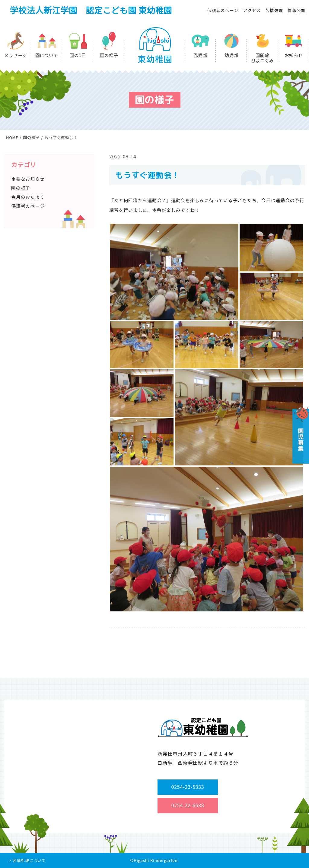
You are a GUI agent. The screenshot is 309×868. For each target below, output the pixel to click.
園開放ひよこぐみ (262, 58)
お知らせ (294, 55)
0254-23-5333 (188, 787)
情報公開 (296, 10)
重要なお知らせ (28, 179)
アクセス (252, 10)
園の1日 (78, 55)
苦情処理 (274, 10)
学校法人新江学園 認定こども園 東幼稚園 (91, 10)
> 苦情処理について (27, 860)
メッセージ (16, 55)
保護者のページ (223, 10)
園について (47, 55)
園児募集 (300, 434)
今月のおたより (28, 197)
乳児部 (200, 55)
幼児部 (231, 55)
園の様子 (109, 55)
